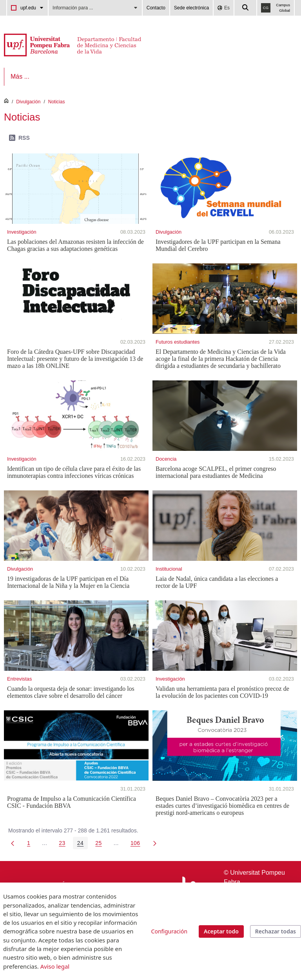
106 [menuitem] (138, 844)
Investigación (22, 232)
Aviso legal (55, 966)
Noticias (57, 102)
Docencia (166, 459)
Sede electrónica (191, 8)
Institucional (169, 569)
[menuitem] (28, 77)
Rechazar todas (276, 931)
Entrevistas (19, 679)
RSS (19, 138)
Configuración (169, 931)
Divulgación (28, 102)
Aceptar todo (221, 931)
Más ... (227, 77)
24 (83, 844)
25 (101, 844)
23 (64, 844)
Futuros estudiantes (178, 342)
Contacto (156, 8)
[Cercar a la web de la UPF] (246, 8)
